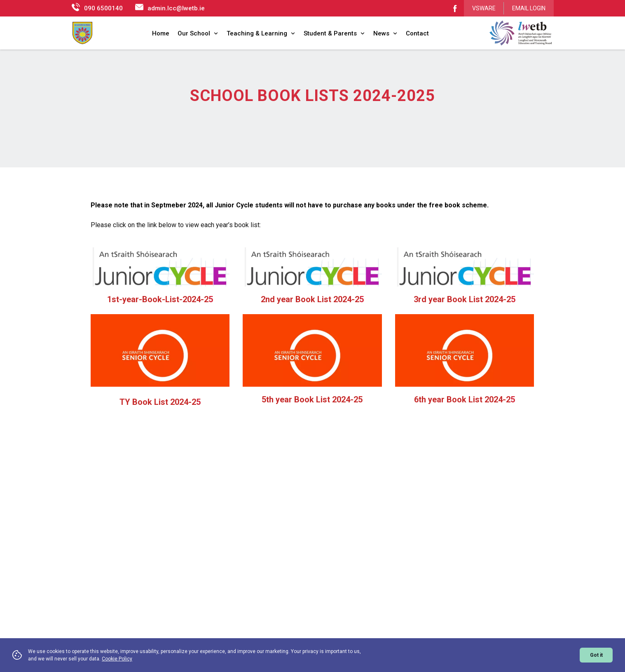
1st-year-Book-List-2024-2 (158, 295)
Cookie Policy (117, 659)
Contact (417, 33)
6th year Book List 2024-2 (462, 395)
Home (161, 33)
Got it (596, 655)
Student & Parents (334, 33)
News (385, 33)
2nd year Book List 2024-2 (310, 295)
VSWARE (484, 8)
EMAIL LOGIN (529, 8)
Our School (198, 33)
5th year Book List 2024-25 (312, 395)
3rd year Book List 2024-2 (462, 295)
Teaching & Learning (261, 33)
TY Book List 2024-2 (158, 397)
